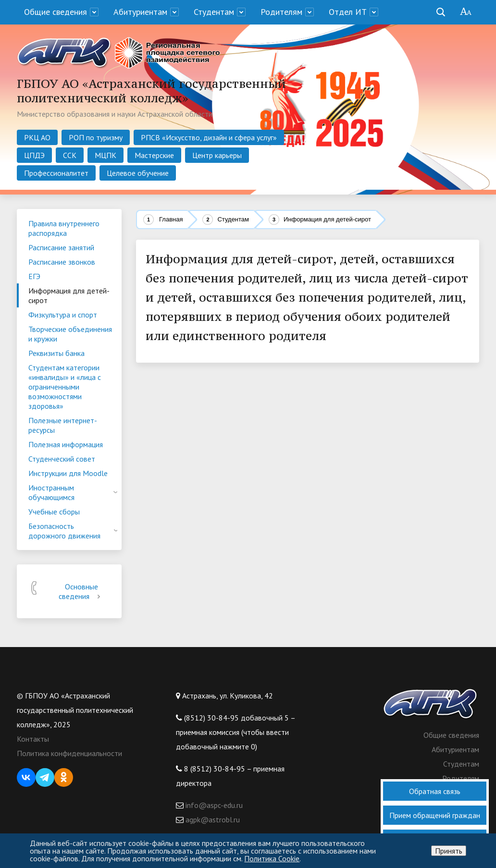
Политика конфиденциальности (69, 753)
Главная (171, 219)
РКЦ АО (37, 137)
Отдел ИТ (348, 12)
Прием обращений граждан (435, 815)
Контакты (33, 739)
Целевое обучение (138, 173)
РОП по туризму (96, 137)
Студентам (214, 12)
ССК (70, 155)
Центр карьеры (217, 155)
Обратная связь (435, 791)
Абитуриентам (140, 12)
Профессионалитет (56, 173)
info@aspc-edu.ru (213, 805)
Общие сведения (56, 12)
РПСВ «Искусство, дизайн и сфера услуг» (209, 137)
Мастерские (154, 155)
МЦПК (105, 155)
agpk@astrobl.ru (212, 819)
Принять (449, 851)
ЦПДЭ (34, 155)
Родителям (281, 12)
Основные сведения (81, 591)
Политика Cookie (272, 858)
